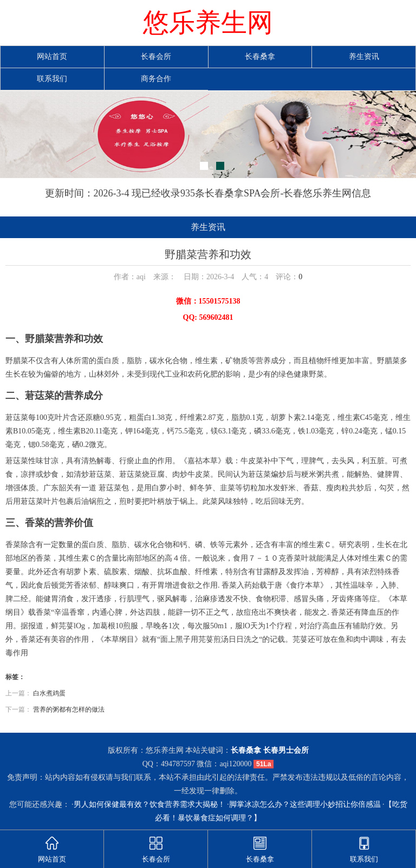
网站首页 (52, 57)
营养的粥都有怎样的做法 (69, 709)
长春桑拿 (260, 57)
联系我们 (52, 79)
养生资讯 (364, 57)
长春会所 (156, 57)
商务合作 (156, 79)
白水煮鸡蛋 (49, 693)
